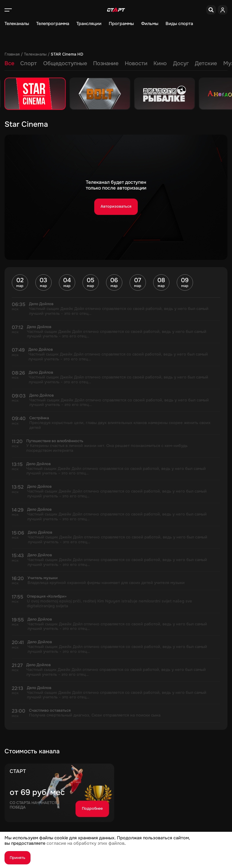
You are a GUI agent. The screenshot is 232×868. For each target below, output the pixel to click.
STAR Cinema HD (67, 54)
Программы (121, 24)
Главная (12, 54)
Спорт (29, 63)
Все (9, 63)
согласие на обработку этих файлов (85, 843)
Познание (106, 63)
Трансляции (89, 24)
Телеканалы (17, 24)
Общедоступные (65, 63)
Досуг (181, 63)
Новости (136, 63)
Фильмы (150, 24)
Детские (206, 63)
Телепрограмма (53, 24)
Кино (160, 63)
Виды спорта (179, 24)
